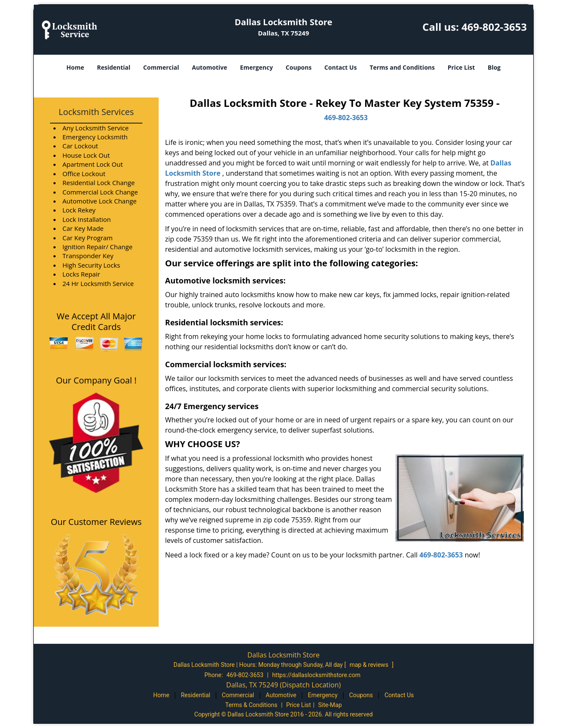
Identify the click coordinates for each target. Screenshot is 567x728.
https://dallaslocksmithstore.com (316, 675)
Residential (114, 67)
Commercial (161, 67)
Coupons (298, 67)
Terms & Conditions (251, 705)
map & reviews (369, 665)
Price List (461, 67)
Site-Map (330, 705)
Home (75, 67)
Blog (494, 67)
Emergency (256, 67)
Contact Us (341, 67)
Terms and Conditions (402, 67)
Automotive (210, 67)
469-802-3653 (494, 27)
